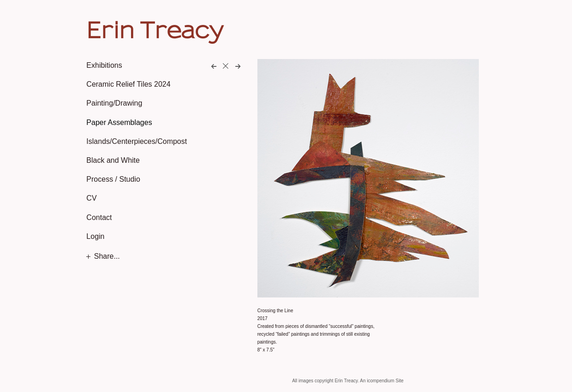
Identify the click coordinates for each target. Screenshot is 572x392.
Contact (99, 217)
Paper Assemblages (119, 122)
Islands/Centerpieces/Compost (137, 141)
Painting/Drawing (114, 103)
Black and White (113, 160)
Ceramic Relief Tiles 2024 (128, 84)
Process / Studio (113, 179)
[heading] (109, 30)
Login (95, 236)
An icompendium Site (382, 381)
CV (91, 198)
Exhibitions (104, 65)
